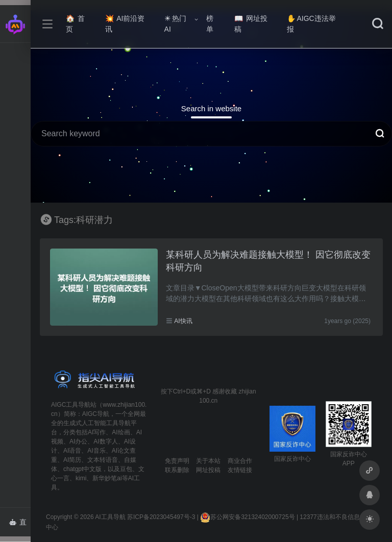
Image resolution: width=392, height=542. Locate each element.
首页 (75, 24)
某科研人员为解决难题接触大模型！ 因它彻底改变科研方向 (268, 261)
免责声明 (177, 461)
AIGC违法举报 (311, 24)
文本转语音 (103, 460)
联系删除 (177, 470)
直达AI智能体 (20, 525)
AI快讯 (183, 321)
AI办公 (78, 441)
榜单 (210, 24)
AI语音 (72, 451)
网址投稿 (251, 24)
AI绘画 (121, 432)
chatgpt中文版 (82, 469)
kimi (81, 478)
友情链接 (240, 470)
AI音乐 (96, 451)
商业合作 (240, 461)
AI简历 (72, 460)
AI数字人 (105, 441)
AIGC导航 (96, 414)
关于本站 (208, 461)
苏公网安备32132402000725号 (247, 517)
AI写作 (97, 432)
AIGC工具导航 (71, 405)
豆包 (126, 469)
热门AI (175, 24)
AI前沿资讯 (125, 24)
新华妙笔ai (107, 478)
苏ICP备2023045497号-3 (161, 517)
